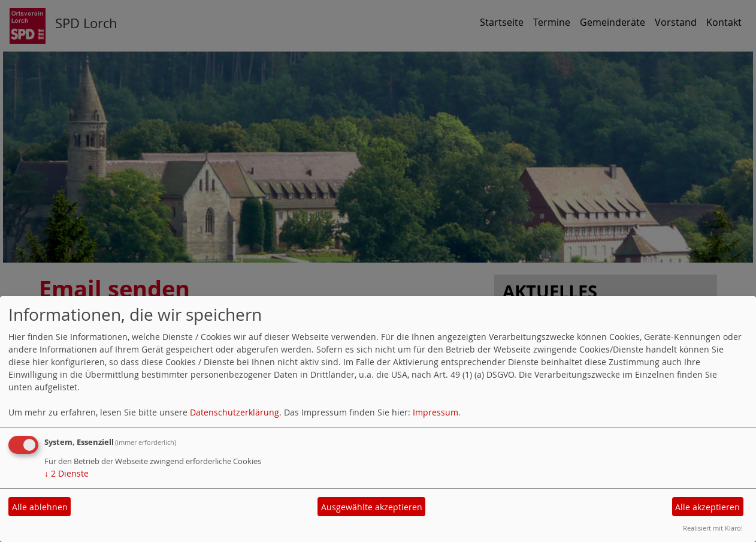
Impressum (436, 412)
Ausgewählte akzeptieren (372, 507)
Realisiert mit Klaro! (713, 528)
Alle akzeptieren (707, 507)
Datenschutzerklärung (235, 412)
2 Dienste (66, 473)
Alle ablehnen (40, 507)
